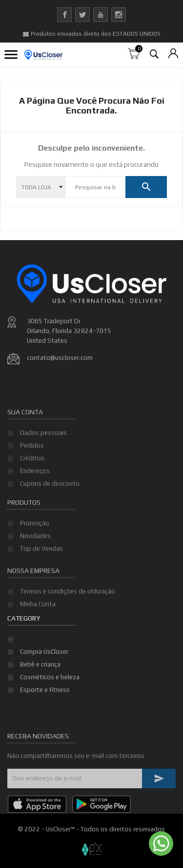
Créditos (32, 501)
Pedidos (32, 489)
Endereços (35, 514)
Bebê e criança (40, 664)
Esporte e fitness (45, 690)
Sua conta (25, 455)
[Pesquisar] (95, 187)
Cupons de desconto (50, 527)
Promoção (35, 553)
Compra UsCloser (44, 652)
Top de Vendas (41, 578)
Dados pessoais (43, 476)
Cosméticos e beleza (50, 677)
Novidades (35, 566)
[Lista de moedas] (173, 54)
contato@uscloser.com (60, 358)
